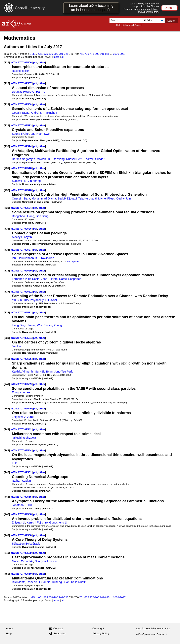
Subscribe (59, 633)
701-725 (64, 54)
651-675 (43, 54)
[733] (7, 208)
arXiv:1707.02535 (21, 359)
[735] (7, 250)
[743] (7, 429)
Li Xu (15, 463)
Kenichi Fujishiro (37, 522)
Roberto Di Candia (39, 582)
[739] (7, 338)
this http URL (73, 261)
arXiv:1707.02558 (21, 535)
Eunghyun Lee (21, 392)
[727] (7, 83)
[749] (7, 553)
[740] (7, 359)
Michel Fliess (106, 198)
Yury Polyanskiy (33, 300)
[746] (7, 497)
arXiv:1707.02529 (21, 271)
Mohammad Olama (44, 198)
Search (171, 21)
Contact (58, 628)
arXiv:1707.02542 (21, 429)
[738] (7, 312)
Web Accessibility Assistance (153, 628)
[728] (7, 104)
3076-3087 (119, 54)
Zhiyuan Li (18, 522)
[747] (7, 514)
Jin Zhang (34, 181)
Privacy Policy (101, 633)
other (42, 62)
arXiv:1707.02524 (21, 208)
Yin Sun (17, 300)
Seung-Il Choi (20, 134)
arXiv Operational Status (152, 634)
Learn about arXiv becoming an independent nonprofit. (91, 8)
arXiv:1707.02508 (21, 104)
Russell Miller (20, 71)
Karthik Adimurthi (23, 372)
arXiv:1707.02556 (21, 514)
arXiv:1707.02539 (21, 384)
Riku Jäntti (19, 582)
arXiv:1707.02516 (21, 168)
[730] (7, 146)
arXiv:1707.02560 (21, 574)
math (28, 24)
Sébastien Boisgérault (26, 544)
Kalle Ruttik (78, 582)
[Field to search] (153, 21)
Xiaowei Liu (19, 181)
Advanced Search (132, 25)
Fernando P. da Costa (26, 279)
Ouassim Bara (21, 198)
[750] (7, 574)
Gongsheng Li (58, 522)
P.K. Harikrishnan (23, 258)
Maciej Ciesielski (22, 561)
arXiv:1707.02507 (21, 83)
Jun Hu (16, 346)
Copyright (98, 628)
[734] (7, 229)
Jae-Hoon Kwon (41, 134)
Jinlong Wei (34, 325)
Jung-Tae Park (63, 372)
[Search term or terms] (127, 21)
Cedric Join (123, 198)
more (56, 57)
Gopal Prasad (21, 113)
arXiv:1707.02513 (21, 125)
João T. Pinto (49, 279)
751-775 (84, 54)
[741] (7, 384)
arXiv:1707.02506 (21, 62)
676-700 (53, 54)
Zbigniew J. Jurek (23, 417)
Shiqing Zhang (53, 325)
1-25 (32, 54)
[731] (7, 168)
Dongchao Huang (23, 216)
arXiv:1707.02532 (21, 312)
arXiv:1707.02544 (21, 450)
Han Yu (41, 92)
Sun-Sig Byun (44, 372)
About (10, 628)
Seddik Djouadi (67, 198)
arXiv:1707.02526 (21, 229)
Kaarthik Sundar (94, 159)
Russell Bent (74, 159)
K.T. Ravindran (45, 258)
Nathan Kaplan (21, 481)
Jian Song (42, 216)
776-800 (94, 54)
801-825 (105, 54)
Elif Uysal (51, 300)
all (63, 57)
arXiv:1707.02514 (21, 146)
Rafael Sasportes (70, 279)
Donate (169, 8)
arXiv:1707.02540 (21, 409)
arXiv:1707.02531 (21, 292)
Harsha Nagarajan (24, 159)
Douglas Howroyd (23, 92)
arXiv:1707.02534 (21, 338)
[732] (7, 190)
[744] (7, 450)
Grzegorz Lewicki (46, 561)
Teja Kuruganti (87, 198)
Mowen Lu (43, 159)
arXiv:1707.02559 (21, 553)
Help (119, 25)
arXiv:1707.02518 (21, 190)
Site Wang (58, 159)
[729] (7, 125)
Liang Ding (19, 325)
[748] (7, 535)
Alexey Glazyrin (22, 237)
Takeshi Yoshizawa (24, 438)
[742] (7, 409)
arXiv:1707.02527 (21, 250)
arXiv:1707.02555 (21, 497)
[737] (7, 292)
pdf (35, 62)
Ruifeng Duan (61, 582)
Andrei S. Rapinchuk (44, 113)
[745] (7, 472)
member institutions (148, 9)
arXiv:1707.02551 (21, 472)
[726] (7, 62)
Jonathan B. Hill (22, 505)
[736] (7, 271)
